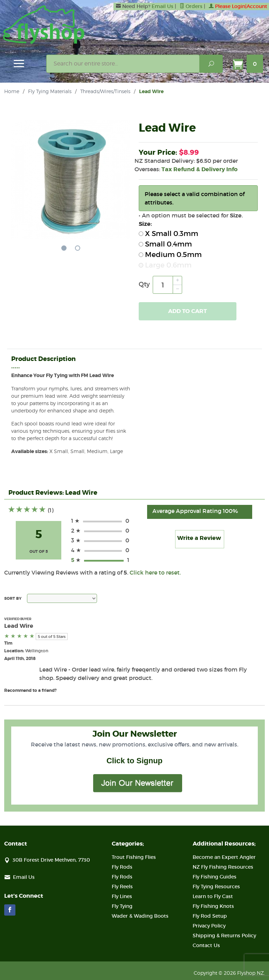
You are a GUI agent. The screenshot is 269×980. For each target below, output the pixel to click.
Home (12, 91)
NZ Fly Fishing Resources (223, 867)
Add (188, 311)
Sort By (13, 598)
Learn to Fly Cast (213, 896)
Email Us (163, 6)
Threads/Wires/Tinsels (105, 91)
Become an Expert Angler (224, 857)
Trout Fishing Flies (134, 857)
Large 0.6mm (165, 265)
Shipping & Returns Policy (224, 936)
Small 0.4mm (165, 244)
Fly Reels (122, 887)
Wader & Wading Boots (140, 916)
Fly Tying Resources (216, 887)
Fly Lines (122, 896)
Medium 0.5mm (170, 255)
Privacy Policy (209, 926)
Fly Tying (122, 906)
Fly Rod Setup (210, 916)
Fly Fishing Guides (215, 877)
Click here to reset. (155, 572)
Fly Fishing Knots (213, 906)
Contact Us (206, 945)
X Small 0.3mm (168, 234)
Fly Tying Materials (50, 91)
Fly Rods (122, 867)
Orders (191, 6)
